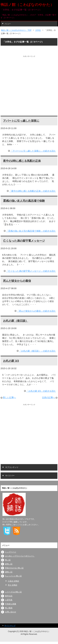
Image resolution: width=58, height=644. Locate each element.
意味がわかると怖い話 (14, 568)
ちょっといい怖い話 (13, 576)
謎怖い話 (9, 572)
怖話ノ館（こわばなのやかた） (27, 5)
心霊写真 (9, 600)
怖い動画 (9, 608)
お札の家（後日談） (16, 321)
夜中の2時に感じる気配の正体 (22, 161)
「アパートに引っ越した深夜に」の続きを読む (33, 151)
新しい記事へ (9, 397)
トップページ (11, 552)
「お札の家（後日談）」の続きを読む (37, 351)
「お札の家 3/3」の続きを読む (41, 391)
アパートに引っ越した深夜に (21, 121)
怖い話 (8, 560)
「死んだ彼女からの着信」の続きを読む (36, 311)
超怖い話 (9, 564)
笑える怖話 (13, 585)
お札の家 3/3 (11, 361)
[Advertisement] (29, 86)
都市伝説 (9, 596)
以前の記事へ (49, 397)
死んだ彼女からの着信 (17, 281)
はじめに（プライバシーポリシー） (20, 556)
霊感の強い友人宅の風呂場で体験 (24, 201)
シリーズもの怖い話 (13, 592)
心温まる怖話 (13, 581)
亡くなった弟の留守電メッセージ (24, 241)
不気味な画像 (11, 604)
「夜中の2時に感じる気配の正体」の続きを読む (32, 191)
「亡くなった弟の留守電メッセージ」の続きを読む (31, 271)
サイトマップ (10, 626)
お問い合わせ (11, 612)
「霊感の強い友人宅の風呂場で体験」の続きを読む (31, 231)
